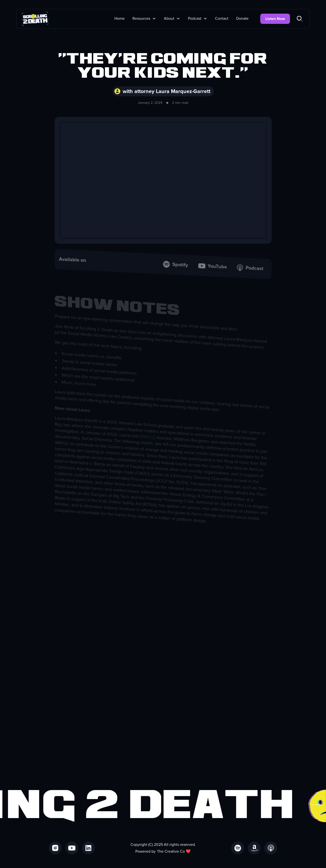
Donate (242, 19)
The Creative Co (171, 851)
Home (120, 19)
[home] (35, 19)
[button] (144, 19)
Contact (222, 19)
